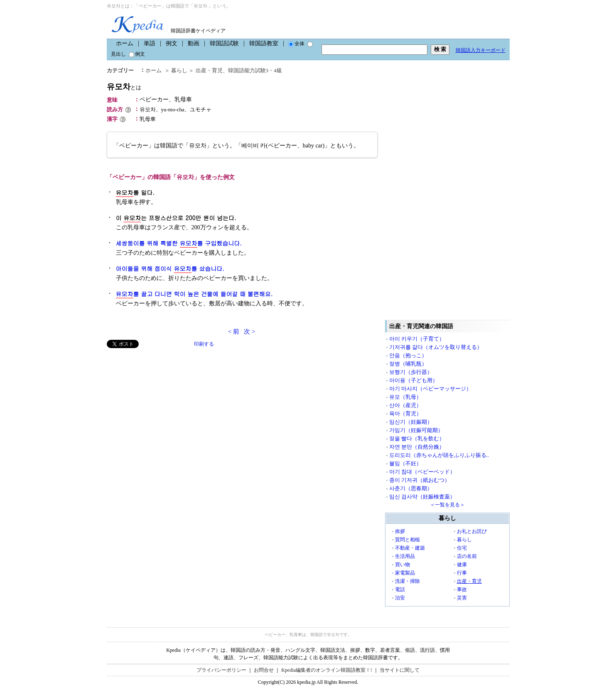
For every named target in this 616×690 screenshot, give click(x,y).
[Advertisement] (169, 406)
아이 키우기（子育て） (417, 339)
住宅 (462, 548)
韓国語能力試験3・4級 (255, 70)
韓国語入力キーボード (481, 50)
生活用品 (405, 556)
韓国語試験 (224, 43)
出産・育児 (209, 70)
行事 (462, 573)
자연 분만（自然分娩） (417, 447)
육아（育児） (405, 414)
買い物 (402, 565)
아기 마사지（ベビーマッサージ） (430, 389)
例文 (172, 43)
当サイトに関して (400, 670)
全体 (296, 44)
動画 (194, 43)
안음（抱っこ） (408, 355)
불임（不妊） (405, 463)
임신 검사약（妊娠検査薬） (422, 497)
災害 (462, 598)
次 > (249, 331)
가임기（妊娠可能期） (416, 430)
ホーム (125, 43)
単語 (150, 43)
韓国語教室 (264, 43)
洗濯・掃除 (407, 581)
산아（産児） (405, 405)
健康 (462, 565)
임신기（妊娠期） (411, 422)
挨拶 (400, 531)
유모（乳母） (405, 397)
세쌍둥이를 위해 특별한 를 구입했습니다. (179, 243)
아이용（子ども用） (414, 380)
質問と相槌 (407, 540)
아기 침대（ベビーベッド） (422, 472)
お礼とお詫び (472, 531)
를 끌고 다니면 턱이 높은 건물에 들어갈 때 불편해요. (194, 294)
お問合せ (264, 670)
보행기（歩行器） (411, 372)
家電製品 (405, 573)
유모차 (124, 87)
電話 (400, 589)
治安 (400, 598)
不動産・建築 (410, 548)
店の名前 (467, 556)
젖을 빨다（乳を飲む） (417, 438)
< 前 (234, 331)
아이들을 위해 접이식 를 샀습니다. (170, 269)
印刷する (204, 344)
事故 (462, 589)
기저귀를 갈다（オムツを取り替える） (436, 347)
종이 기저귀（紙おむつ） (420, 480)
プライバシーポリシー (221, 670)
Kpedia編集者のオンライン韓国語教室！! (327, 670)
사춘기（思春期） (411, 488)
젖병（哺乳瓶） (408, 364)
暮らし (179, 70)
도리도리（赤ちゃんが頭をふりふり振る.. (439, 455)
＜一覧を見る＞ (447, 505)
